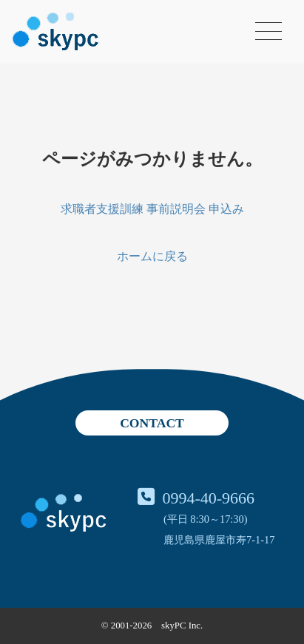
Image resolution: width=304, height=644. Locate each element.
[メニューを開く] (268, 31)
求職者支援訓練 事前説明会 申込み (152, 209)
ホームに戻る (152, 256)
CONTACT (152, 423)
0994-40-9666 (208, 498)
